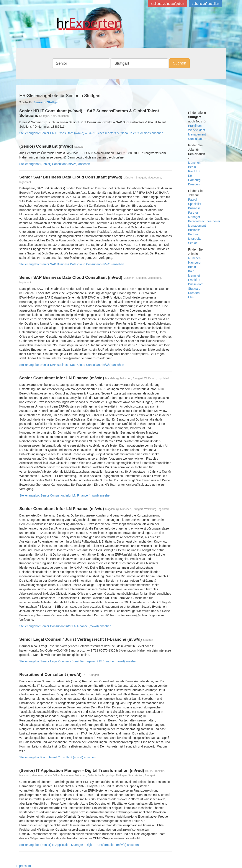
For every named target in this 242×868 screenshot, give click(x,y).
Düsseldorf (195, 284)
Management (197, 134)
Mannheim (195, 276)
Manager (194, 217)
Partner (193, 213)
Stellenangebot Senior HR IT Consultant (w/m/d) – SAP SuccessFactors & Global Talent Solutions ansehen (91, 133)
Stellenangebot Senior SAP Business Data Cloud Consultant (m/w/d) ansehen (72, 264)
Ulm (191, 297)
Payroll (193, 200)
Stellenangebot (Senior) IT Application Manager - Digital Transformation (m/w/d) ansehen (79, 845)
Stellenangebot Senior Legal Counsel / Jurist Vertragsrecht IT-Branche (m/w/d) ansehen (78, 661)
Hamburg (195, 180)
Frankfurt (194, 171)
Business (194, 208)
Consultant (195, 139)
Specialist (195, 204)
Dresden (194, 184)
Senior (193, 243)
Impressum (23, 866)
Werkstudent (197, 130)
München (195, 163)
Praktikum (195, 126)
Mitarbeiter (195, 239)
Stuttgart (194, 289)
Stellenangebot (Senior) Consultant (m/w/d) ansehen (55, 164)
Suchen (179, 63)
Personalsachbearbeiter (204, 221)
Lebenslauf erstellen (205, 4)
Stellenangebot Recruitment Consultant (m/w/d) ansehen (57, 757)
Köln (191, 176)
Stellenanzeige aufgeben (167, 4)
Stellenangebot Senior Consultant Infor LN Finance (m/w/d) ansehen (65, 495)
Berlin (192, 167)
